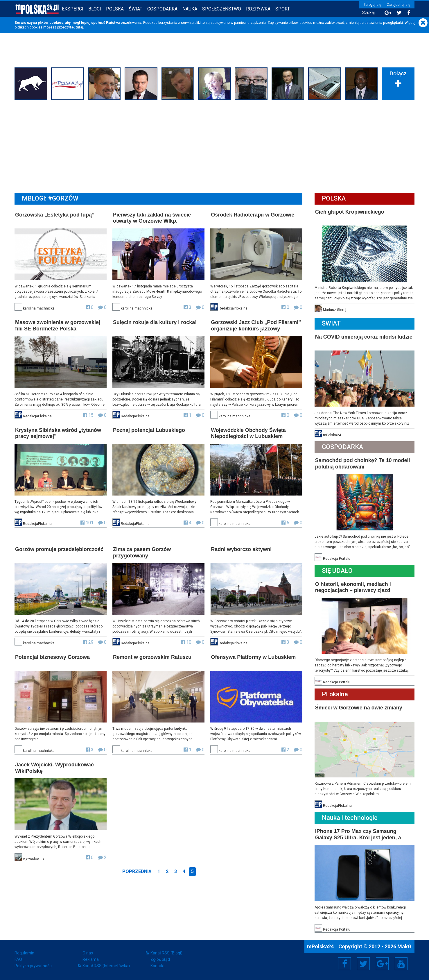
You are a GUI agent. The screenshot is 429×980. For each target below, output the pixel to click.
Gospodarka (162, 9)
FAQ (18, 959)
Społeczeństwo (222, 9)
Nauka (190, 9)
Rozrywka (258, 9)
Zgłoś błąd (160, 959)
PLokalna (335, 694)
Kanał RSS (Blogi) (166, 953)
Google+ (382, 964)
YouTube (401, 964)
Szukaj (368, 13)
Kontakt (158, 966)
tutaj (79, 27)
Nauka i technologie (350, 818)
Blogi (95, 9)
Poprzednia (137, 871)
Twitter (363, 964)
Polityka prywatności (33, 966)
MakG (404, 946)
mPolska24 (321, 946)
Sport (283, 9)
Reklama (91, 959)
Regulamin (24, 953)
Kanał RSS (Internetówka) (106, 966)
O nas (88, 953)
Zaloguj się (372, 5)
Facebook (345, 964)
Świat (135, 9)
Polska (115, 9)
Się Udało (337, 571)
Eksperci (73, 9)
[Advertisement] (215, 146)
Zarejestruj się (399, 5)
